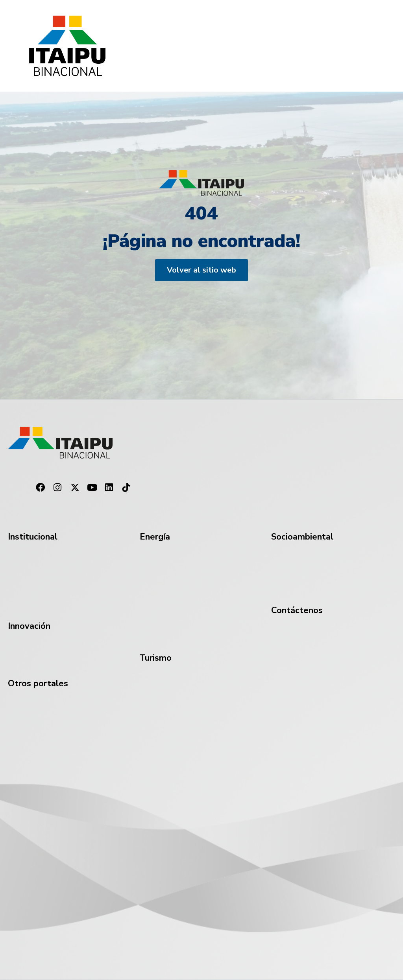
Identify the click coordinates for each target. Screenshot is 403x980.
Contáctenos (297, 610)
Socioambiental (302, 537)
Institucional (33, 537)
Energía (155, 537)
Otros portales (38, 683)
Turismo (156, 658)
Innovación (29, 626)
